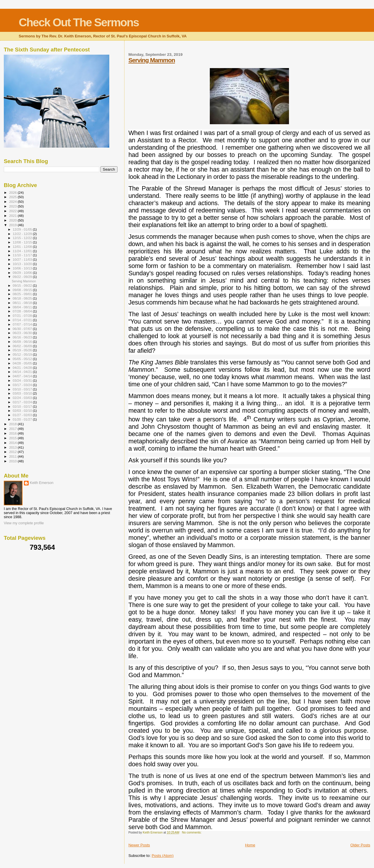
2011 (13, 456)
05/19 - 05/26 (23, 350)
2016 (13, 433)
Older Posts (360, 845)
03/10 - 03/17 (23, 389)
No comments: (192, 832)
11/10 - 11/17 (23, 255)
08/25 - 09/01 (23, 294)
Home (250, 845)
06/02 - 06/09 (23, 346)
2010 (13, 461)
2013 (13, 447)
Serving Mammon (151, 60)
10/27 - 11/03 (23, 260)
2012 (13, 452)
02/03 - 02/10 (23, 411)
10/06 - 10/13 (23, 268)
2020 (13, 220)
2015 (13, 438)
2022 (13, 211)
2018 (13, 424)
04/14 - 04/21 (23, 372)
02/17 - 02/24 (23, 402)
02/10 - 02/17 (23, 407)
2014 (13, 443)
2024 (13, 202)
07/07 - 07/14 (23, 324)
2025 (13, 197)
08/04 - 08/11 (23, 307)
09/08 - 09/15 (23, 290)
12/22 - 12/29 (23, 234)
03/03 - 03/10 (23, 393)
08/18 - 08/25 (23, 298)
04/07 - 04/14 (23, 376)
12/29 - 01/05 (23, 229)
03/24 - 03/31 (23, 381)
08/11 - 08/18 (23, 303)
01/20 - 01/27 (23, 419)
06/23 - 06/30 (23, 333)
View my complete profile (24, 523)
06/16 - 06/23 (23, 337)
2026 (13, 192)
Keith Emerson (42, 483)
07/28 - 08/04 (23, 311)
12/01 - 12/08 (23, 247)
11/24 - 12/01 (23, 251)
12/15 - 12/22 (23, 238)
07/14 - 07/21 (23, 320)
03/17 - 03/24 (23, 385)
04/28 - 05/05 (23, 363)
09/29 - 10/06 (23, 273)
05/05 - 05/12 (23, 359)
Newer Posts (139, 845)
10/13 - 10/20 (23, 264)
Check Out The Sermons (79, 22)
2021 (13, 216)
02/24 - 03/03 (23, 398)
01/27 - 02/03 (23, 415)
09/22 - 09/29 (23, 277)
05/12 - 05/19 (23, 355)
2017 (13, 429)
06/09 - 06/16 (23, 342)
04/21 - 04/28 (23, 368)
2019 (13, 225)
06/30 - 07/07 (23, 329)
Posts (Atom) (163, 856)
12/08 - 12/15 (23, 242)
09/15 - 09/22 (23, 286)
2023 (13, 206)
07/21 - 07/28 (23, 316)
